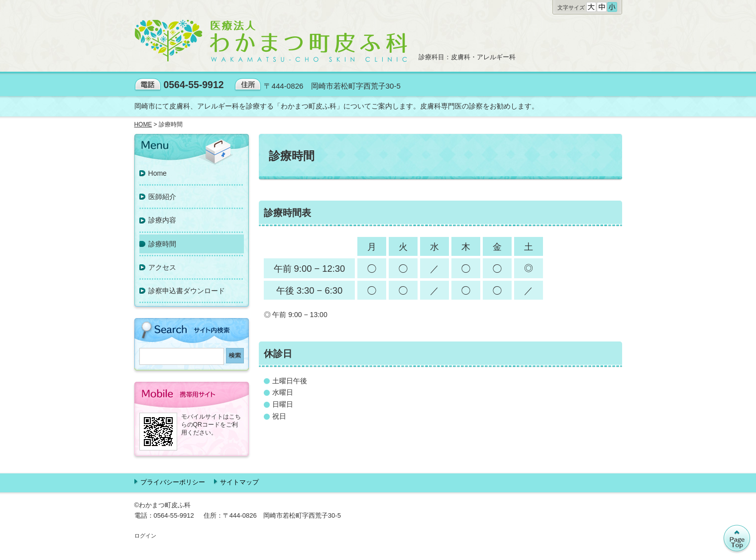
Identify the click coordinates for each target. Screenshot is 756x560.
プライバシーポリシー (173, 482)
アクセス (162, 267)
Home (158, 173)
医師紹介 (162, 197)
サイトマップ (239, 482)
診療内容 (162, 220)
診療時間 (162, 244)
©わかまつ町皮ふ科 (163, 505)
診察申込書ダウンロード (187, 291)
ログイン (145, 536)
